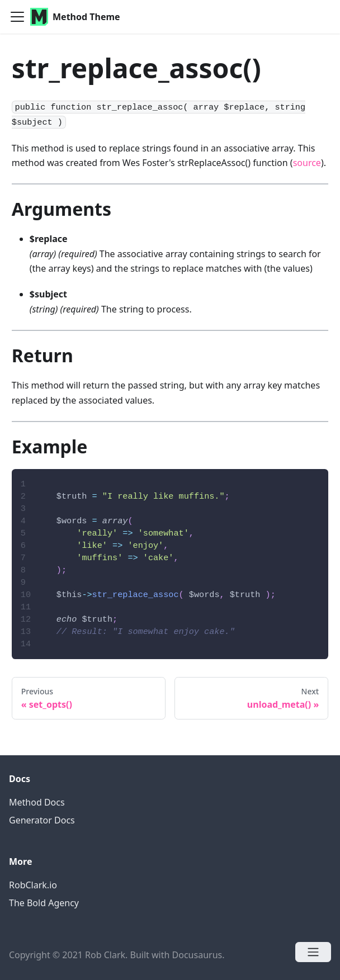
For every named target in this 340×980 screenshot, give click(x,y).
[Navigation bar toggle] (17, 17)
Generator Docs (42, 820)
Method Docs (37, 802)
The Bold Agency (44, 903)
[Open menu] (313, 952)
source (307, 163)
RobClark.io (33, 885)
